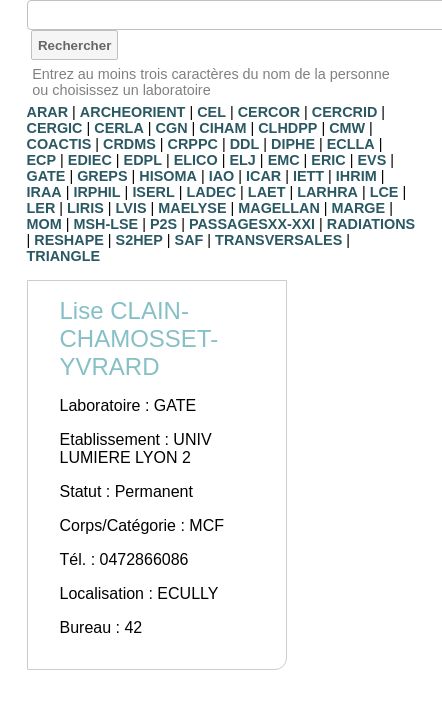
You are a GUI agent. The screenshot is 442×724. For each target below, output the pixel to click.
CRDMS (129, 144)
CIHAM (222, 128)
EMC (284, 160)
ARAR (48, 112)
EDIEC (90, 160)
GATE (46, 176)
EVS (372, 160)
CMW (347, 128)
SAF (189, 240)
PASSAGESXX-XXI (252, 224)
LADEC (212, 192)
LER (41, 208)
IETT (308, 176)
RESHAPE (69, 240)
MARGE (359, 208)
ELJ (242, 160)
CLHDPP (287, 128)
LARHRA (327, 192)
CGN (172, 128)
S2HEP (139, 240)
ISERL (153, 192)
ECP (42, 160)
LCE (384, 192)
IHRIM (356, 176)
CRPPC (193, 144)
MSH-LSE (105, 224)
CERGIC (55, 128)
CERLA (119, 128)
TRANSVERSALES (278, 240)
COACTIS (59, 144)
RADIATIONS (371, 224)
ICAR (263, 176)
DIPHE (293, 144)
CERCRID (345, 112)
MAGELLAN (279, 208)
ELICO (196, 160)
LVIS (131, 208)
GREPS (102, 176)
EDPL (143, 160)
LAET (267, 192)
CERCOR (269, 112)
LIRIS (85, 208)
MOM (44, 224)
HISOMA (168, 176)
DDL (245, 144)
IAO (222, 176)
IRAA (44, 192)
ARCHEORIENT (133, 112)
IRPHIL (96, 192)
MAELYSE (192, 208)
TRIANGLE (64, 256)
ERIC (328, 160)
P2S (163, 224)
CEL (211, 112)
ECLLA (351, 144)
